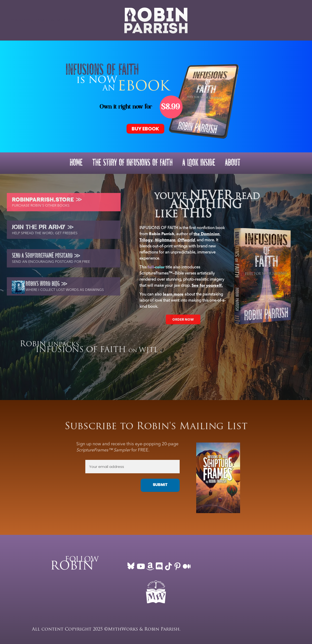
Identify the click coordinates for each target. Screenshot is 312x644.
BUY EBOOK (145, 129)
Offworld (186, 240)
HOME (76, 163)
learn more (173, 295)
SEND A (19, 258)
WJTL (148, 352)
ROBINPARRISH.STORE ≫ (44, 202)
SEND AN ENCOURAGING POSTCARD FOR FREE (51, 264)
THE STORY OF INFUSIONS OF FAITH (132, 163)
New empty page (61, 20)
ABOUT (233, 163)
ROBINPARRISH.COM (27, 20)
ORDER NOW (183, 319)
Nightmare (165, 240)
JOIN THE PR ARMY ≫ (43, 229)
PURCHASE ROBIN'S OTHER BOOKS (41, 208)
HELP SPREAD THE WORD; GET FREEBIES (45, 235)
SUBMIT (160, 485)
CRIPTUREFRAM (40, 258)
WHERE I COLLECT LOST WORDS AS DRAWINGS (65, 292)
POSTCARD (63, 258)
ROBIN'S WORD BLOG (43, 286)
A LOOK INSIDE (199, 163)
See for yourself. (207, 286)
